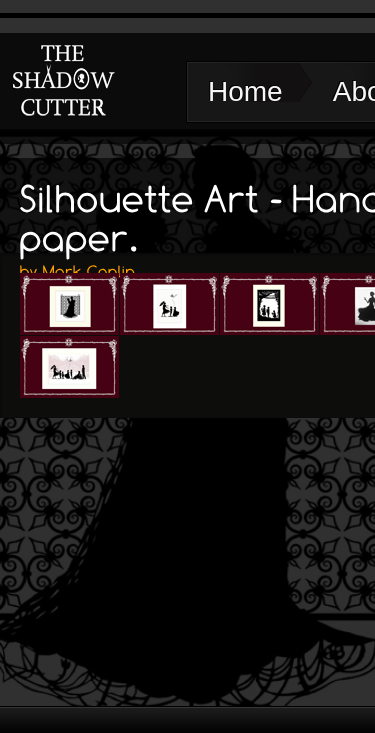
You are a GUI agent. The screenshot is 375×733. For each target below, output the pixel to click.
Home (245, 91)
